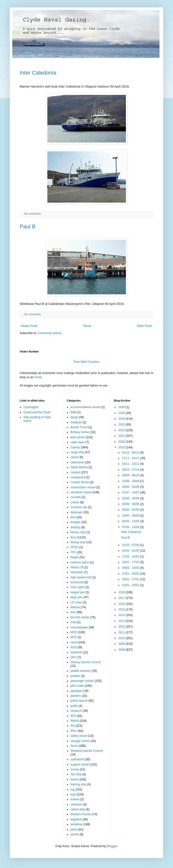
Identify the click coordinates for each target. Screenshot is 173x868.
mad (73, 622)
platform (76, 696)
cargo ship (77, 452)
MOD (74, 632)
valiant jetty (78, 809)
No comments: (33, 214)
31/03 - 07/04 (131, 545)
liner (73, 612)
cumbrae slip (79, 507)
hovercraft (77, 582)
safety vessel (79, 736)
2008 (122, 650)
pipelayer (76, 691)
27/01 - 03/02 (131, 574)
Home (87, 326)
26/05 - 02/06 (131, 510)
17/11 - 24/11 (131, 458)
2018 (122, 592)
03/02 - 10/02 (131, 568)
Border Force (79, 427)
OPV (73, 657)
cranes (75, 502)
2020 (122, 442)
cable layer (78, 442)
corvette (76, 497)
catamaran (77, 462)
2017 (122, 598)
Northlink (76, 652)
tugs (73, 794)
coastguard (78, 477)
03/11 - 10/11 (131, 464)
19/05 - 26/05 (131, 516)
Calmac (75, 447)
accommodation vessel (85, 407)
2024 (122, 419)
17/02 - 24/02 (131, 557)
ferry (73, 537)
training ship (78, 784)
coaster (75, 472)
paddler (75, 676)
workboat (76, 824)
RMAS (75, 721)
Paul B (28, 227)
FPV (73, 552)
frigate (74, 557)
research (76, 711)
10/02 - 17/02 (131, 562)
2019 (122, 447)
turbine (75, 799)
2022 (122, 430)
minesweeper (79, 627)
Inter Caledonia (38, 73)
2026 (122, 407)
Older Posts (144, 326)
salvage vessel (80, 741)
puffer (74, 706)
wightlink (76, 819)
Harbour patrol (80, 562)
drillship (75, 527)
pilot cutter (77, 686)
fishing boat (78, 542)
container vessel (81, 492)
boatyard (76, 422)
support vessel (80, 764)
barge (74, 417)
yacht (74, 829)
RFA (73, 716)
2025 (122, 413)
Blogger (112, 846)
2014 (122, 615)
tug (73, 790)
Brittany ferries (80, 432)
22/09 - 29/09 (131, 481)
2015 (122, 609)
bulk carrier (78, 437)
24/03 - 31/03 (131, 551)
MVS (74, 637)
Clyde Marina (79, 467)
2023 (122, 425)
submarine (77, 759)
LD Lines (76, 602)
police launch (79, 701)
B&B (73, 412)
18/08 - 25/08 (131, 487)
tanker (74, 779)
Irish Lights (78, 587)
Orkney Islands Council (86, 662)
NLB (73, 647)
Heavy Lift (77, 567)
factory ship (78, 532)
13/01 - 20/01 (131, 585)
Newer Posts (29, 326)
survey (75, 769)
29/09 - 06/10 (131, 475)
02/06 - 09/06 (131, 504)
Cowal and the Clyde (37, 412)
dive (73, 517)
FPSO (74, 547)
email (38, 377)
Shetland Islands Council (87, 751)
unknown (76, 804)
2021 (122, 436)
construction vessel (83, 487)
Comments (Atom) (49, 333)
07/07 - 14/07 (131, 492)
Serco (74, 746)
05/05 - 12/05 (131, 521)
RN (73, 726)
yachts (75, 834)
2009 (122, 644)
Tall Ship (76, 774)
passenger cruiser (82, 681)
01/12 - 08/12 (131, 453)
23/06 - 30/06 (131, 498)
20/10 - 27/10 (131, 470)
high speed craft (81, 577)
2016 (122, 604)
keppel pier (78, 592)
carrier (75, 457)
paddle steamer (81, 671)
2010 (122, 638)
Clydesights (31, 407)
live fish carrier (80, 617)
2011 (122, 633)
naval (74, 642)
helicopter (77, 572)
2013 (122, 621)
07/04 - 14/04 (131, 527)
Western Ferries (81, 814)
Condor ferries (80, 482)
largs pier (76, 597)
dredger (75, 522)
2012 (122, 627)
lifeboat (75, 607)
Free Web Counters (86, 362)
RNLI (74, 731)
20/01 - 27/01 (131, 579)
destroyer (77, 512)
